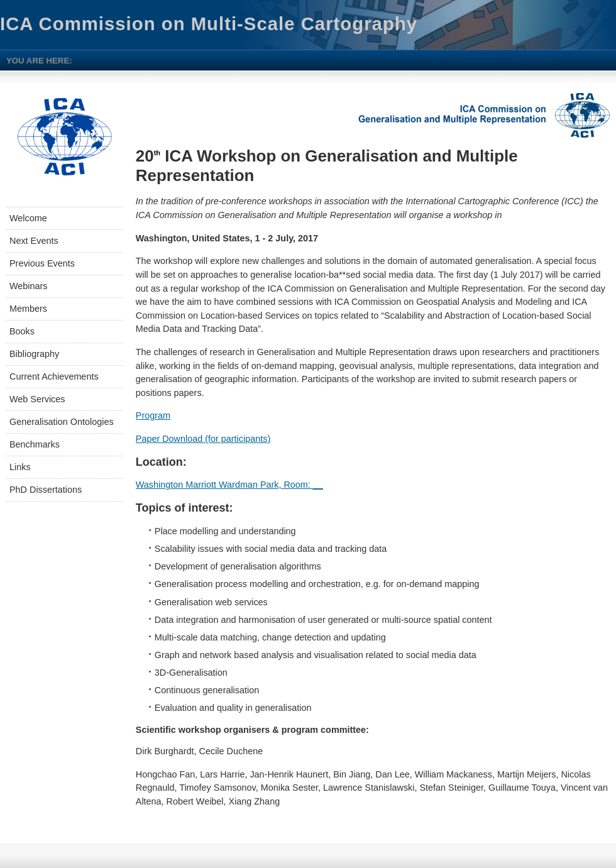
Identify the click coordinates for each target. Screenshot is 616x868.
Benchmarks (35, 444)
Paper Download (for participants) (203, 439)
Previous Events (42, 263)
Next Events (34, 241)
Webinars (29, 286)
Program (153, 415)
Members (28, 309)
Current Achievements (54, 376)
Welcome (28, 218)
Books (22, 331)
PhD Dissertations (46, 490)
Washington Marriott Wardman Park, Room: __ (229, 485)
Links (20, 467)
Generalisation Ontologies (62, 422)
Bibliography (34, 354)
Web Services (37, 399)
